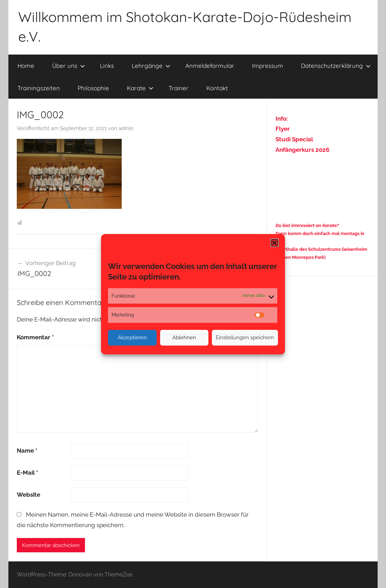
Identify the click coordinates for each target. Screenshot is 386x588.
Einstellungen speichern (245, 338)
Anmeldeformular (210, 66)
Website (28, 495)
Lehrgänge (151, 66)
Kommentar (35, 337)
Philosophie (93, 88)
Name (27, 451)
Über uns (69, 66)
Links (107, 66)
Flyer (283, 129)
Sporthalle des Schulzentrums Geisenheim (321, 249)
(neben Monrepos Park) (301, 257)
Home (26, 66)
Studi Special (294, 139)
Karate (140, 88)
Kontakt (217, 88)
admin (126, 128)
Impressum (268, 66)
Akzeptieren (132, 338)
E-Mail (27, 473)
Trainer (178, 88)
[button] (274, 242)
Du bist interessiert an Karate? (307, 225)
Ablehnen (184, 338)
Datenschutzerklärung (336, 66)
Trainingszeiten (39, 88)
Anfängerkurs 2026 (302, 150)
